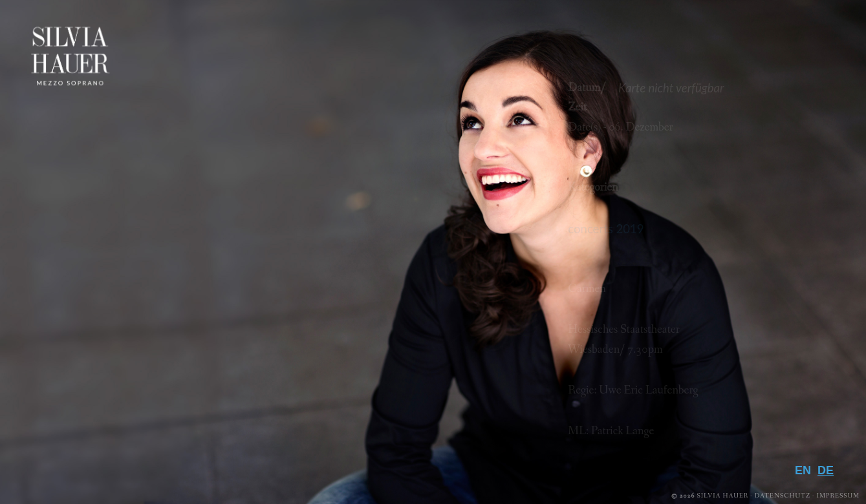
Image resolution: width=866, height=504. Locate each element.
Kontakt (794, 447)
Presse (805, 405)
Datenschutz (783, 496)
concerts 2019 (606, 229)
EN (803, 470)
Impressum (838, 496)
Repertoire (782, 342)
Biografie (788, 321)
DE (826, 470)
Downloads (775, 426)
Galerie (800, 384)
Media (807, 363)
